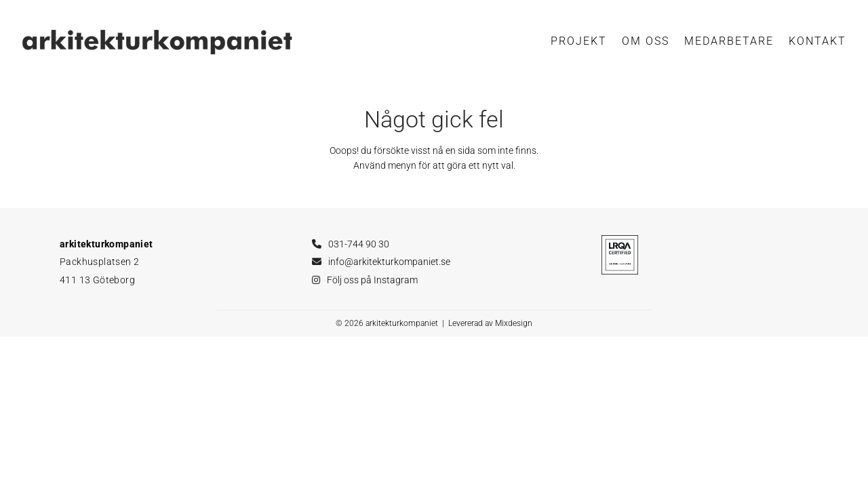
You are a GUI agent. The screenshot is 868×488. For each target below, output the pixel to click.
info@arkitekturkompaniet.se (389, 262)
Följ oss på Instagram (372, 280)
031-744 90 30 (359, 244)
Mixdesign (514, 323)
